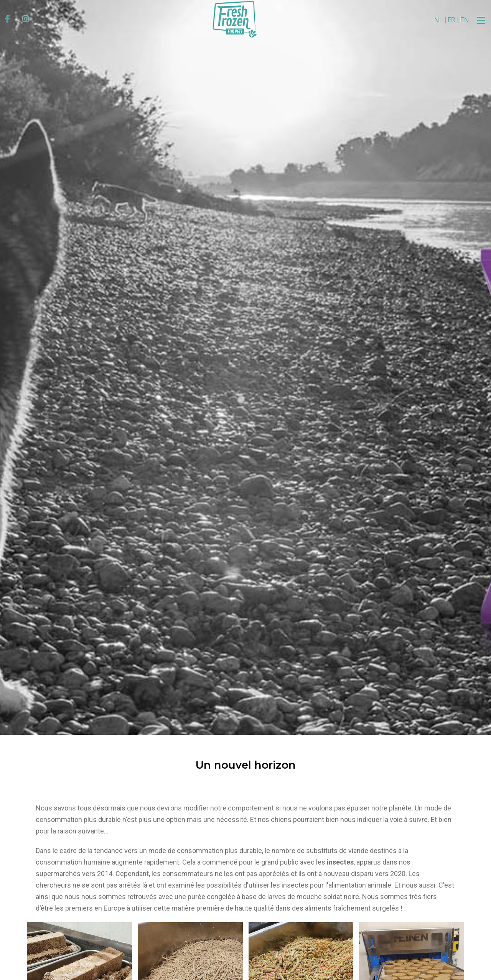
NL (419, 20)
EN (445, 20)
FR (432, 20)
